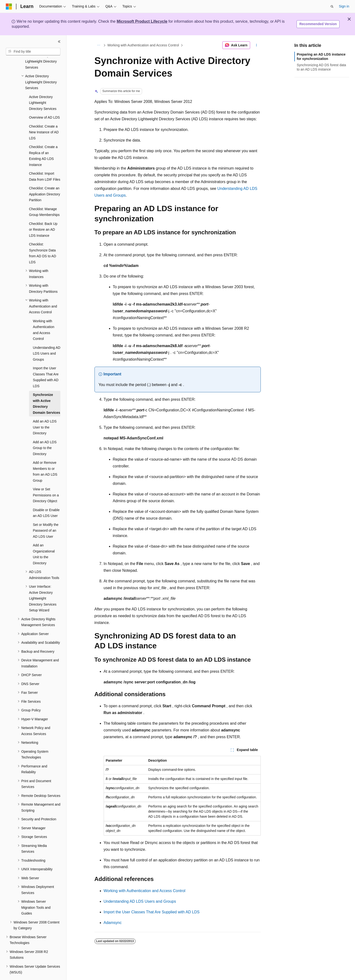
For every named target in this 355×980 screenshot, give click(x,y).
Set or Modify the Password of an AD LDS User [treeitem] (46, 517)
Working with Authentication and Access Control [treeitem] (44, 317)
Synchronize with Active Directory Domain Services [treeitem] (47, 390)
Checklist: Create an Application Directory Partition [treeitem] (44, 181)
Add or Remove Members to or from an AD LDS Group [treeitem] (45, 458)
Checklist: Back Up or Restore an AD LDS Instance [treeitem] (43, 216)
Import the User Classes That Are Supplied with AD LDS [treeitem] (46, 364)
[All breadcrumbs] (99, 45)
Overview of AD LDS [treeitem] (44, 104)
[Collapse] (59, 42)
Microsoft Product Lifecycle (142, 21)
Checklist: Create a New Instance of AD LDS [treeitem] (44, 119)
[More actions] (256, 45)
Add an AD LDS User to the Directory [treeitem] (45, 414)
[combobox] (33, 52)
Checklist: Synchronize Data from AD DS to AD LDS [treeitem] (43, 240)
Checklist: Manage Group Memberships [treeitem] (44, 199)
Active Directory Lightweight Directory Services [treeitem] (43, 89)
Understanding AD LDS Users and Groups (140, 901)
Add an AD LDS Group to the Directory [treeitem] (45, 435)
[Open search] (332, 7)
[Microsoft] (9, 7)
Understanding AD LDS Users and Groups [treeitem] (47, 340)
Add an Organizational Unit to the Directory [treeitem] (44, 541)
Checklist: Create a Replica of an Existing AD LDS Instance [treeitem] (43, 143)
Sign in (344, 6)
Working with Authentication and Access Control (143, 45)
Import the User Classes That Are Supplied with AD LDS (152, 912)
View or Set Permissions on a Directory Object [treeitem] (46, 482)
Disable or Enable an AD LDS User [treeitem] (46, 500)
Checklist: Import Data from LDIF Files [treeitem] (45, 163)
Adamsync (113, 923)
